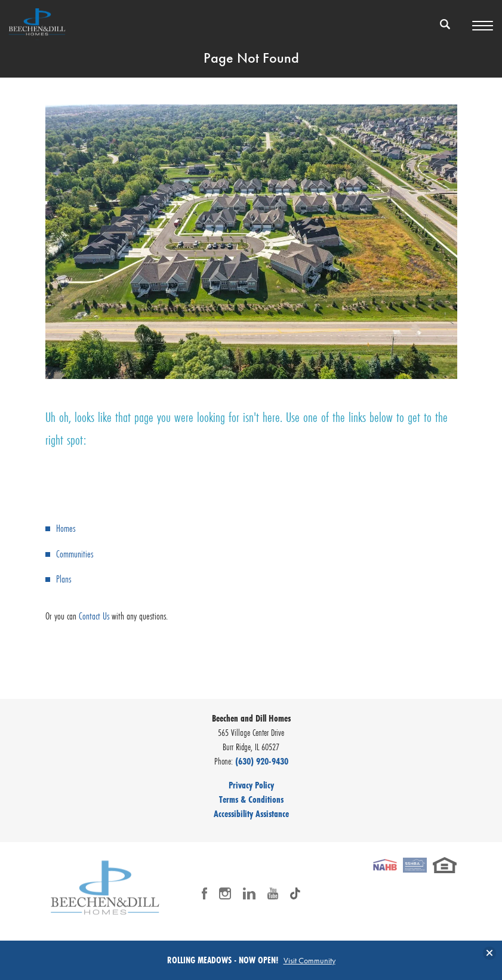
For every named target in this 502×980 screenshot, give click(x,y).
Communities (75, 554)
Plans (64, 579)
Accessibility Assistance (251, 813)
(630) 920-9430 (262, 761)
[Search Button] (445, 24)
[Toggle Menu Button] (483, 26)
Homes (66, 528)
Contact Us (94, 616)
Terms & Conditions (251, 799)
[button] (445, 32)
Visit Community (309, 960)
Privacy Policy (251, 785)
